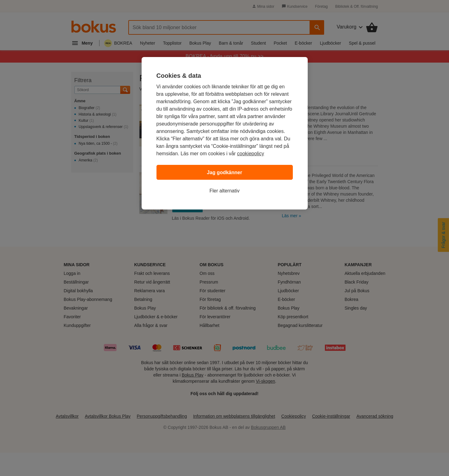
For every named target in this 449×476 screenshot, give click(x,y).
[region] (225, 133)
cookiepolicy (251, 154)
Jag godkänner (225, 172)
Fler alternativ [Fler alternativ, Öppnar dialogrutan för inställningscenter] (224, 191)
